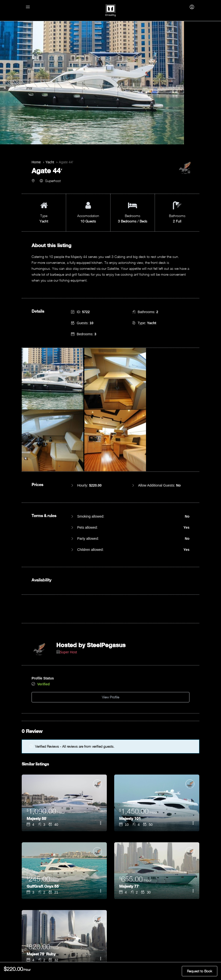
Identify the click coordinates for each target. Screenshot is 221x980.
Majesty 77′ (130, 806)
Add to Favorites (110, 910)
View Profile (110, 618)
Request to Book (200, 971)
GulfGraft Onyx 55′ (44, 806)
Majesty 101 (130, 738)
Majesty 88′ (37, 738)
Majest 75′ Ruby (42, 873)
